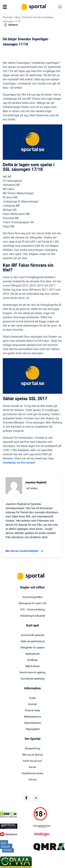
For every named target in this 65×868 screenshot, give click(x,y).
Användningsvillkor (33, 597)
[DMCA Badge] (16, 814)
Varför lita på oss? (32, 761)
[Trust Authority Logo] (16, 826)
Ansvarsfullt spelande (33, 635)
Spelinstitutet (33, 654)
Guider (32, 698)
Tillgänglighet (32, 729)
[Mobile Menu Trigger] (6, 7)
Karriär (32, 767)
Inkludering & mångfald (33, 616)
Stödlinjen (32, 660)
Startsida (8, 17)
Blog (18, 17)
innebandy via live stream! (19, 463)
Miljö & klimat (33, 666)
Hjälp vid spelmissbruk (33, 641)
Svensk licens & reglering (32, 673)
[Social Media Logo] (26, 798)
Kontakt (33, 704)
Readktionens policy (33, 773)
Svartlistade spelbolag (32, 679)
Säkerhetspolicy (33, 723)
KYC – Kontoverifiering (33, 610)
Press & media (33, 711)
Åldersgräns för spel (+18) (32, 603)
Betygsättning (33, 749)
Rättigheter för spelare (32, 648)
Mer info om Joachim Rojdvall (25, 551)
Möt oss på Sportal (32, 755)
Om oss (32, 780)
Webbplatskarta (32, 717)
